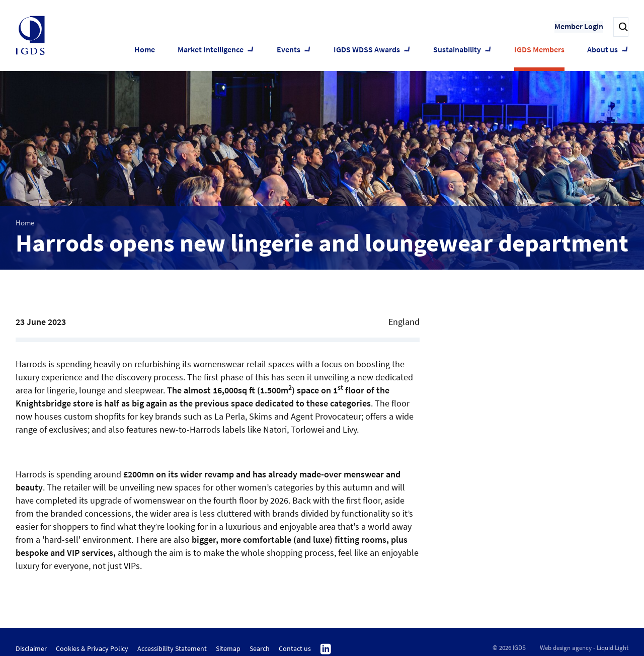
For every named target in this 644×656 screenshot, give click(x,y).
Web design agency (566, 648)
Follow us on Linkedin (326, 649)
